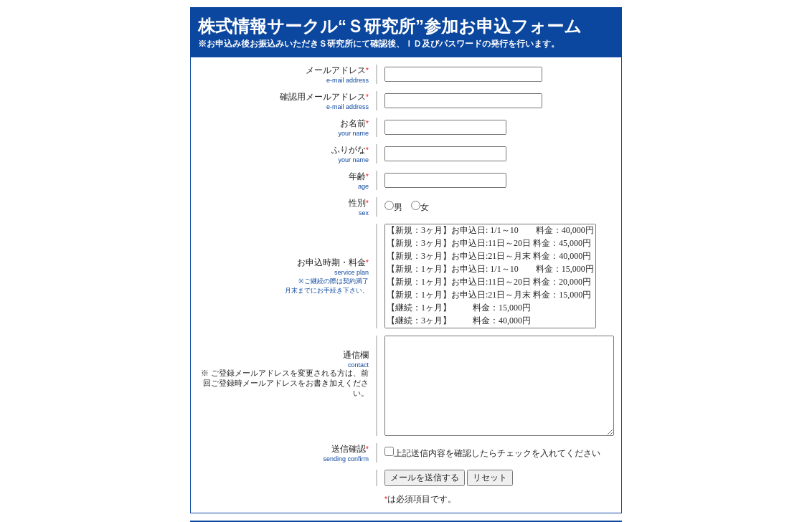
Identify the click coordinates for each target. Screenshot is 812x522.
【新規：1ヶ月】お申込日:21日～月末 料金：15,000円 (490, 295)
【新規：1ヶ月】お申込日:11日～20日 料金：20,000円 (490, 283)
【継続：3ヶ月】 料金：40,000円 (490, 321)
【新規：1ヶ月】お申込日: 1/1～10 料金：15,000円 (490, 270)
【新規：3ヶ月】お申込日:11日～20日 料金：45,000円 (490, 244)
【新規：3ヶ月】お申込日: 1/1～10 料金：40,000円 (490, 231)
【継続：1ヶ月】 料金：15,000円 (490, 308)
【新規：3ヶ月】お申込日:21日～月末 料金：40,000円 (490, 257)
